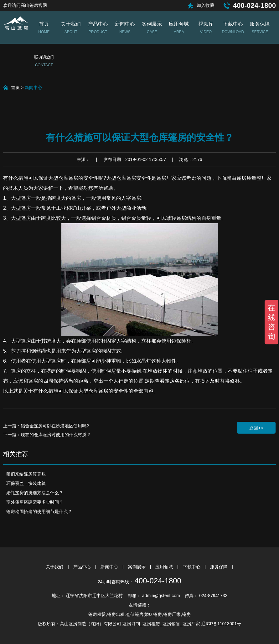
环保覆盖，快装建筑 (26, 483)
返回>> (256, 428)
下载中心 (192, 567)
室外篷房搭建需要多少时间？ (35, 502)
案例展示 (137, 567)
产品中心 (83, 567)
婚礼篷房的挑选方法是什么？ (35, 493)
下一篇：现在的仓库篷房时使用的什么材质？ (47, 435)
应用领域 (165, 567)
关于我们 (55, 567)
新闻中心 (34, 88)
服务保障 (220, 567)
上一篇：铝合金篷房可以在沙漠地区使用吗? (46, 426)
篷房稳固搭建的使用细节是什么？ (39, 511)
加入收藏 (205, 5)
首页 (15, 88)
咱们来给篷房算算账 (26, 474)
